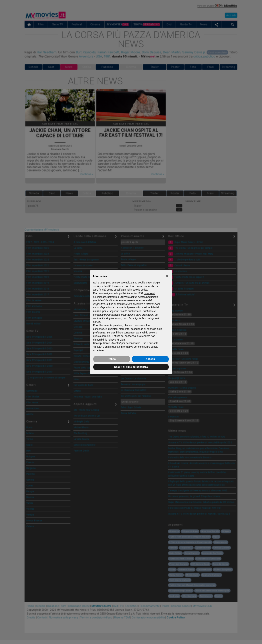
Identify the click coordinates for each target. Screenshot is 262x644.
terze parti (150, 293)
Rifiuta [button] (112, 359)
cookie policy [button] (140, 290)
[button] (167, 276)
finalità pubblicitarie (131, 311)
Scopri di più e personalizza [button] (131, 367)
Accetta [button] (150, 359)
